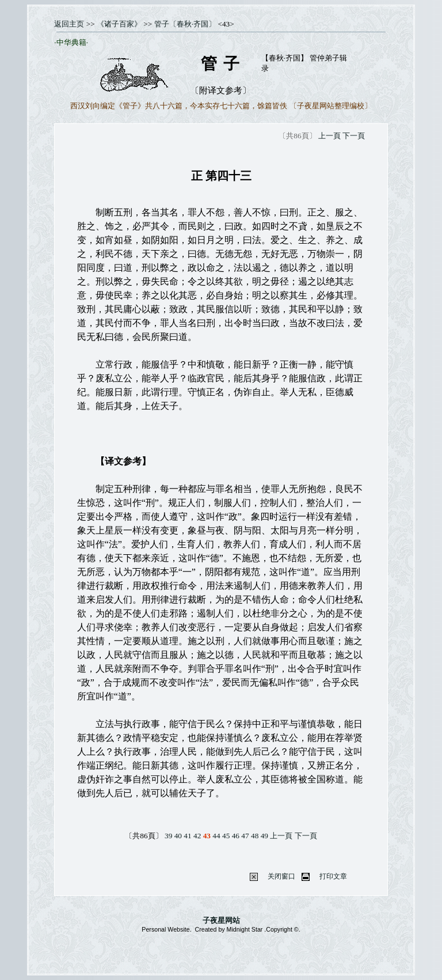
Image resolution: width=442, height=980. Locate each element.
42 (197, 836)
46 (236, 836)
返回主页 (69, 24)
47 (245, 836)
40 (178, 836)
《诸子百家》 (119, 24)
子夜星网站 (221, 920)
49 (264, 836)
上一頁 (329, 136)
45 (226, 836)
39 (168, 836)
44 (216, 836)
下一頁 (354, 136)
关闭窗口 (281, 876)
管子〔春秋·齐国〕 (185, 24)
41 (187, 836)
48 (255, 836)
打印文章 (333, 876)
